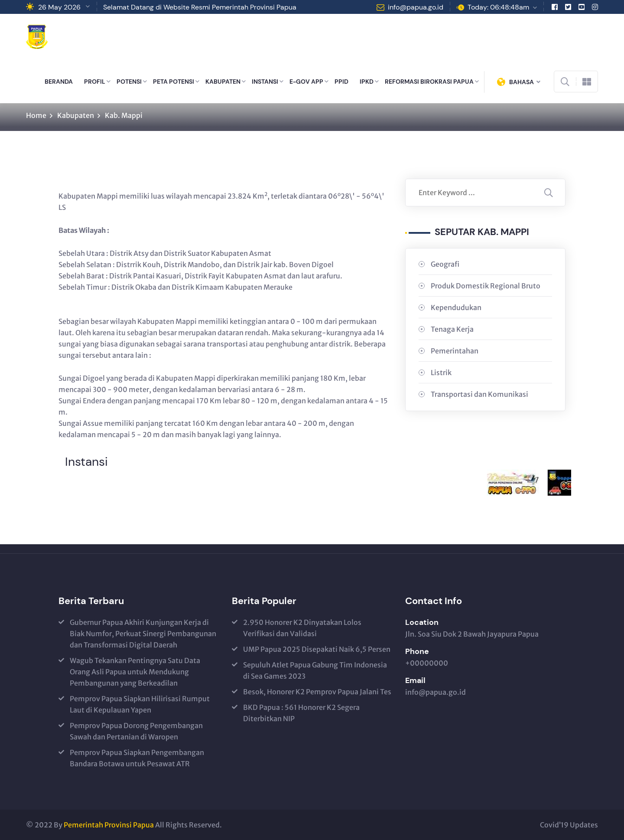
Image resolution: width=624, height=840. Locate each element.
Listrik (441, 373)
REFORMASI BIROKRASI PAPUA (429, 82)
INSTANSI (265, 82)
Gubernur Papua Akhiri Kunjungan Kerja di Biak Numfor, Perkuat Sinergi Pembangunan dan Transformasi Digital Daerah (143, 634)
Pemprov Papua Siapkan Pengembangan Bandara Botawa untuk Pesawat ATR (137, 758)
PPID (341, 82)
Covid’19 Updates (569, 825)
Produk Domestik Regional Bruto (486, 286)
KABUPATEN (223, 82)
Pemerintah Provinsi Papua (109, 825)
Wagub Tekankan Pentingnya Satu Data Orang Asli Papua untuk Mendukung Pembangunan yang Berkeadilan (135, 672)
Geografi (445, 264)
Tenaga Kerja (452, 329)
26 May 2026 (59, 7)
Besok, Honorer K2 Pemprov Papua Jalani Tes (317, 692)
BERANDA (59, 82)
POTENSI (129, 82)
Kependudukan (456, 307)
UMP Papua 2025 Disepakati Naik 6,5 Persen (317, 649)
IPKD (367, 82)
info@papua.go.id (416, 7)
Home (36, 115)
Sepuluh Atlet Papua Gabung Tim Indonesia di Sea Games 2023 (315, 670)
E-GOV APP (306, 82)
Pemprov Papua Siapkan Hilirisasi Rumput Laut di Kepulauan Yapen (140, 704)
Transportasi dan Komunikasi (479, 394)
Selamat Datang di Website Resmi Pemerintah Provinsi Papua (200, 7)
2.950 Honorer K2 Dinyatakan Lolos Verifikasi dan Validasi (302, 628)
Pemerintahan (455, 351)
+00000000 (427, 663)
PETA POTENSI (174, 82)
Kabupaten (76, 115)
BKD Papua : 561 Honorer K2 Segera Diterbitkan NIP (301, 713)
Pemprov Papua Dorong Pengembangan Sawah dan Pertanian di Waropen (136, 731)
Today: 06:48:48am (498, 7)
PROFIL (95, 82)
